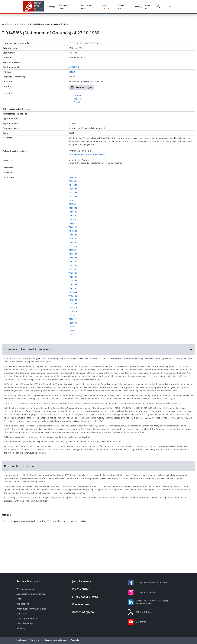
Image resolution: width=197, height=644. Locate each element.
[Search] (159, 7)
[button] (99, 349)
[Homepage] (3, 24)
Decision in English (81, 87)
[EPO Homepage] (34, 7)
